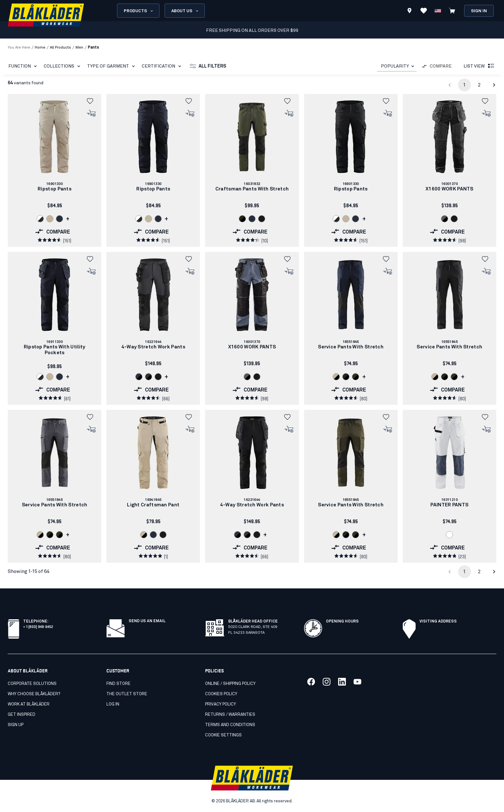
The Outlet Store (127, 694)
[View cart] (452, 11)
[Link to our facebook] (311, 682)
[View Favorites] (424, 11)
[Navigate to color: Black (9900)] (262, 219)
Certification (163, 66)
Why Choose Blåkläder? (34, 694)
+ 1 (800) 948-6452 (38, 626)
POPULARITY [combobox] (395, 66)
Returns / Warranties (230, 715)
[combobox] (397, 66)
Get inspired (22, 715)
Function (24, 66)
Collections (63, 66)
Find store (118, 684)
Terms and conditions (230, 725)
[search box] (253, 11)
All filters (208, 66)
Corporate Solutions (32, 684)
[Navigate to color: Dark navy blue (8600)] (59, 219)
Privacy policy (221, 704)
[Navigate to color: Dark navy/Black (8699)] (139, 377)
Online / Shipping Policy (230, 684)
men (79, 48)
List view (479, 66)
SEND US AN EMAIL (147, 621)
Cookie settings (223, 735)
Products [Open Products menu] (139, 11)
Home (40, 48)
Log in (113, 704)
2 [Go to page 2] (479, 85)
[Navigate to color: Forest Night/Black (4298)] (242, 219)
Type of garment (112, 66)
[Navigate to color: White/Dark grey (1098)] (40, 219)
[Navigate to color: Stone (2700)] (50, 219)
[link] (54, 170)
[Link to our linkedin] (342, 682)
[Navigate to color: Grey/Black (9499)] (445, 219)
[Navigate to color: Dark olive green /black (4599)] (355, 377)
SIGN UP (16, 725)
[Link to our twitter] (327, 682)
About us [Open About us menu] (185, 11)
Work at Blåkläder (29, 704)
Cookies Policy (221, 694)
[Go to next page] (494, 85)
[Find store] (410, 12)
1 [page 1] (464, 85)
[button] (92, 101)
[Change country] (438, 11)
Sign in (479, 11)
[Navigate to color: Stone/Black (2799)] (336, 377)
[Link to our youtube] (357, 682)
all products (60, 48)
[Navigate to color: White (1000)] (449, 535)
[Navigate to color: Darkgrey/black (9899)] (148, 377)
